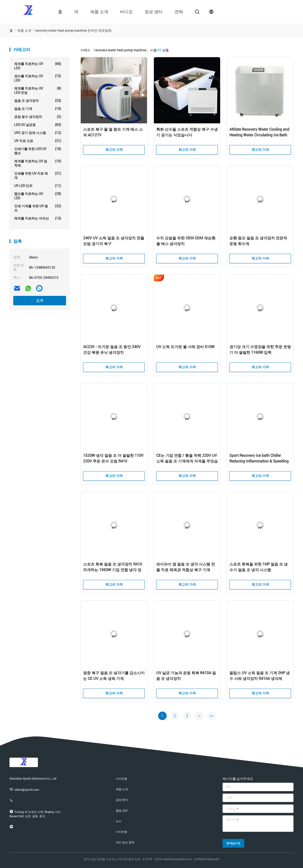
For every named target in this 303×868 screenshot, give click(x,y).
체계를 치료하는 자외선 (38, 218)
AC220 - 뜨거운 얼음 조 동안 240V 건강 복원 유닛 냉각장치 (112, 350)
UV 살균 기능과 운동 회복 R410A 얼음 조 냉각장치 (186, 676)
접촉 (40, 300)
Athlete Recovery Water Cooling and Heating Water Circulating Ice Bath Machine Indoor (259, 135)
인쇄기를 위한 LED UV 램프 (38, 151)
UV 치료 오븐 (38, 141)
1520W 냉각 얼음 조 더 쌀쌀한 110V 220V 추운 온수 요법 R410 (113, 458)
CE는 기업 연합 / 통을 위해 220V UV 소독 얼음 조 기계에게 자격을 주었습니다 (187, 461)
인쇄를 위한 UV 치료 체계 (38, 175)
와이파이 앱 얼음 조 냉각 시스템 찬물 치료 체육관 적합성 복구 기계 (186, 567)
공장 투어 (122, 800)
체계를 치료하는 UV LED (38, 66)
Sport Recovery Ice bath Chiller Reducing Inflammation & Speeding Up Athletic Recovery (259, 461)
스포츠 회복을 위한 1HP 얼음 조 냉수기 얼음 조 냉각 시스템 (258, 567)
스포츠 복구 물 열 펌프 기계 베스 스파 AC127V (113, 132)
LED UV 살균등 (38, 125)
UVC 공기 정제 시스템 (38, 133)
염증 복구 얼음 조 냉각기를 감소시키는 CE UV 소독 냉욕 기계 (114, 676)
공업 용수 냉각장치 (38, 117)
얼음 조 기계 (38, 109)
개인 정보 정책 (125, 842)
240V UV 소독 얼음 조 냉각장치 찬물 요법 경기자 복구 (114, 241)
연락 (179, 12)
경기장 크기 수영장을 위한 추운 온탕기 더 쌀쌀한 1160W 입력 (260, 350)
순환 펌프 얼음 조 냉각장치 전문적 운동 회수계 (258, 241)
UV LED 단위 (38, 186)
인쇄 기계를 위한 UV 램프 (38, 208)
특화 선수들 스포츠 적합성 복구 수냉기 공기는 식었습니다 (187, 132)
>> (212, 716)
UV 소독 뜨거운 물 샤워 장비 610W (185, 347)
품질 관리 (122, 811)
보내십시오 (233, 843)
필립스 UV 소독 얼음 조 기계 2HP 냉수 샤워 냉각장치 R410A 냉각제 (260, 676)
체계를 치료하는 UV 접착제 (38, 163)
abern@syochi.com (24, 789)
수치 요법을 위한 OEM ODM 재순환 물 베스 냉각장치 (186, 241)
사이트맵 (121, 779)
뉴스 (119, 821)
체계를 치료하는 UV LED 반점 (38, 90)
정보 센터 (154, 12)
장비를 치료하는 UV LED (38, 78)
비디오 (126, 12)
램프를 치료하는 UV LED (38, 196)
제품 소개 (99, 12)
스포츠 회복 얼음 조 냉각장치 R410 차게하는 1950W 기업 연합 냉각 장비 (113, 570)
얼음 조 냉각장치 (38, 101)
